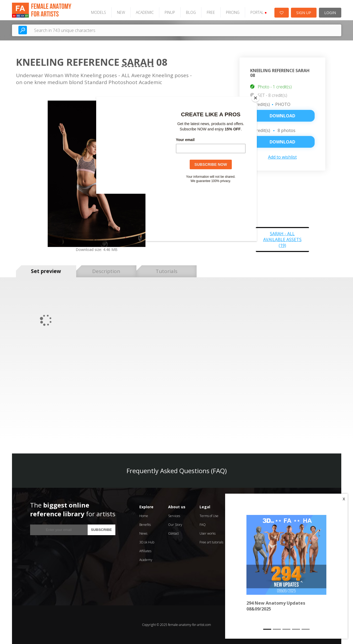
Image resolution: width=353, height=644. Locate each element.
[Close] (255, 98)
